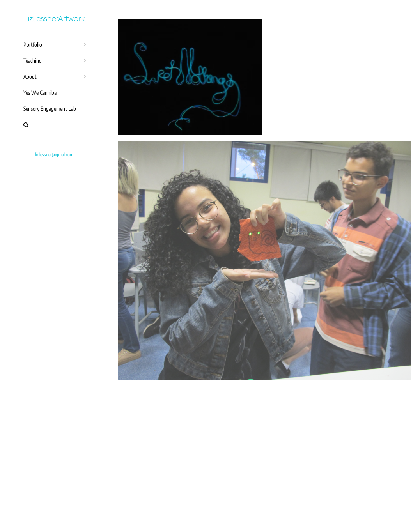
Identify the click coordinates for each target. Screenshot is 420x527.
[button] (55, 125)
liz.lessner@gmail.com (54, 155)
